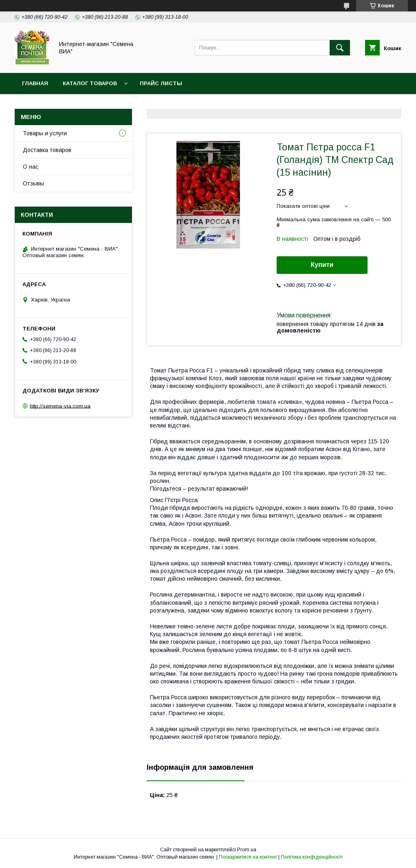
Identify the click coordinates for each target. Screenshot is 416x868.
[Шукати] (340, 48)
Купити (322, 265)
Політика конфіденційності (312, 857)
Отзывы (33, 183)
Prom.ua (247, 850)
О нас (31, 167)
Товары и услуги (45, 133)
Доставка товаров (47, 150)
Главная (35, 83)
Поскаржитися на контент (248, 857)
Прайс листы (161, 83)
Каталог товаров (90, 83)
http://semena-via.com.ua (60, 406)
